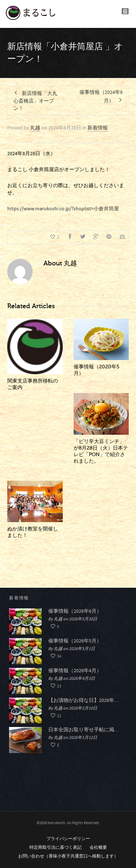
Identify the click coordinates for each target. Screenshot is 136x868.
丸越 (35, 128)
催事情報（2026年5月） (75, 641)
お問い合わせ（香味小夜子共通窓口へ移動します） (68, 856)
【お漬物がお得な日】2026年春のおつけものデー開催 (86, 700)
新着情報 (98, 128)
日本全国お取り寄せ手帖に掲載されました (86, 730)
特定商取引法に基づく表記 (55, 848)
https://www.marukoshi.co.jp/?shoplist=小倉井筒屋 (63, 209)
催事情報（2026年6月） (75, 611)
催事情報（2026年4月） (75, 671)
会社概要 (98, 848)
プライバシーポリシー (68, 839)
